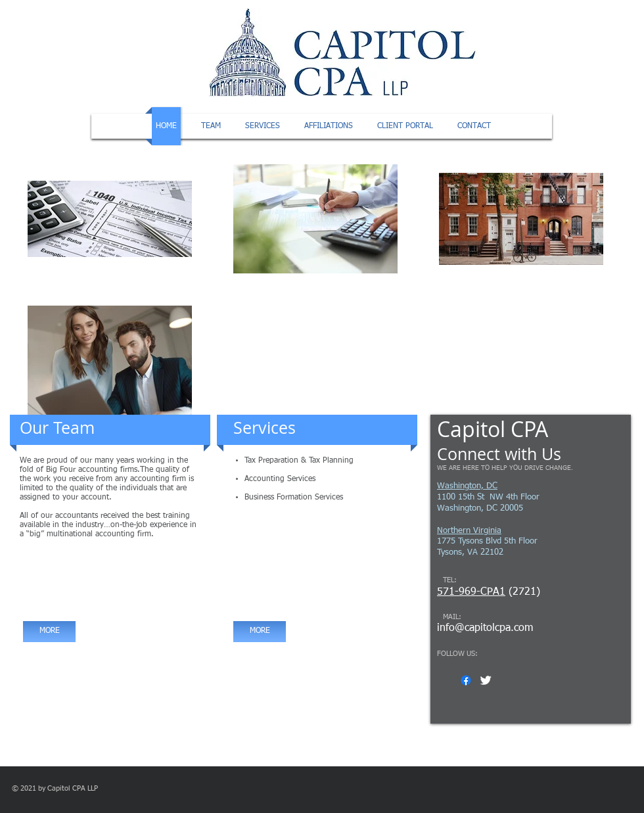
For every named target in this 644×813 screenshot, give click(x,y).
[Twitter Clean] (486, 680)
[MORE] (49, 632)
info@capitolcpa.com (485, 628)
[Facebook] (466, 680)
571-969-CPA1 (471, 592)
